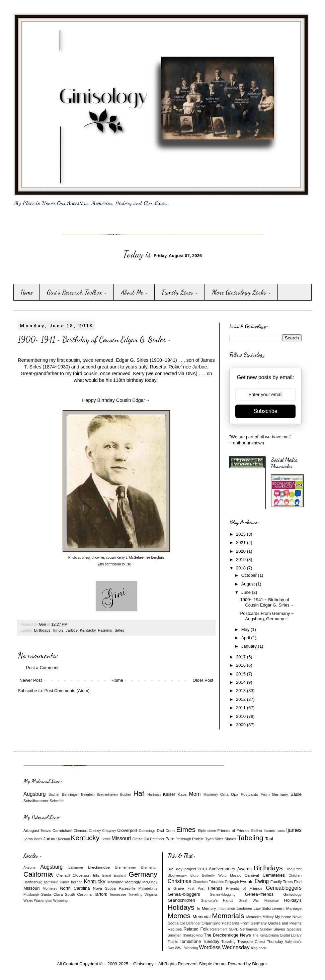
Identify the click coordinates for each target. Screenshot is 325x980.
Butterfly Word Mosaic (222, 876)
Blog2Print (294, 869)
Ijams (28, 839)
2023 (241, 534)
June (247, 592)
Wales (28, 901)
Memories (254, 917)
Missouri (121, 838)
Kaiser (169, 794)
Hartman (154, 795)
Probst (198, 839)
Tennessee (118, 895)
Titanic (173, 942)
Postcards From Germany (264, 794)
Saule (296, 794)
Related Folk (196, 929)
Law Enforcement (269, 908)
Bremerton (149, 867)
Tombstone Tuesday (200, 941)
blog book (259, 948)
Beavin (46, 831)
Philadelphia (148, 889)
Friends (215, 888)
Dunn (170, 830)
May (246, 629)
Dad (160, 830)
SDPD (234, 929)
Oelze (137, 839)
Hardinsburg (33, 882)
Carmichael (62, 830)
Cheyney (109, 831)
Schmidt (57, 801)
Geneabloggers (284, 888)
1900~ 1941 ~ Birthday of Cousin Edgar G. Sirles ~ (266, 602)
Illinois (58, 630)
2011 (241, 708)
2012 (241, 699)
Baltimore (76, 867)
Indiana (77, 882)
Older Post (203, 680)
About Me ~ (134, 292)
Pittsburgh (183, 839)
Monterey (211, 795)
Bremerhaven (107, 795)
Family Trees (282, 882)
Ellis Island (102, 876)
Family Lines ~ (180, 292)
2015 (241, 674)
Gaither (257, 831)
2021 (241, 542)
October (250, 575)
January (250, 646)
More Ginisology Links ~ (241, 292)
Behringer (70, 794)
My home (283, 917)
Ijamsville (51, 882)
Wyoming (60, 901)
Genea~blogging (223, 895)
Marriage (294, 908)
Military (268, 917)
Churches (200, 882)
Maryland (115, 882)
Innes (38, 839)
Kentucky (88, 630)
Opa (235, 794)
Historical (272, 901)
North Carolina (75, 888)
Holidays (181, 907)
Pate (170, 839)
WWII (179, 948)
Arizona (29, 867)
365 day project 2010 (187, 869)
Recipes (175, 929)
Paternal (105, 630)
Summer (174, 935)
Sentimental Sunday (256, 929)
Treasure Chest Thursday (260, 941)
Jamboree (244, 909)
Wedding (191, 948)
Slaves (230, 839)
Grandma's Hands (217, 901)
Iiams (281, 831)
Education (216, 882)
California (38, 874)
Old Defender (154, 839)
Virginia (151, 894)
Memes (179, 916)
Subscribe (265, 411)
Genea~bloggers (184, 894)
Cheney (95, 831)
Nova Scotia (104, 888)
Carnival (252, 875)
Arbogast (31, 830)
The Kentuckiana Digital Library (277, 935)
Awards (245, 869)
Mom (195, 794)
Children (295, 876)
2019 (241, 560)
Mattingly (133, 882)
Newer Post (31, 680)
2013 (241, 691)
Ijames (294, 830)
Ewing (262, 881)
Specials (294, 929)
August (249, 584)
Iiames (269, 830)
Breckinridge (99, 867)
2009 (241, 725)
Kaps (182, 794)
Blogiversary (177, 876)
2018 (241, 568)
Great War (249, 901)
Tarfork (100, 894)
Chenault (81, 831)
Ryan (209, 839)
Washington (43, 901)
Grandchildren (181, 900)
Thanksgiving (192, 935)
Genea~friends (259, 894)
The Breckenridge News (227, 935)
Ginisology (292, 894)
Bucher (126, 795)
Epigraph (232, 882)
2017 (241, 657)
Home (27, 292)
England (120, 876)
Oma (224, 794)
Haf (139, 793)
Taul (269, 839)
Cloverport (127, 830)
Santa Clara (52, 894)
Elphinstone (207, 831)
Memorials (228, 916)
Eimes (186, 829)
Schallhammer (36, 801)
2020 (241, 551)
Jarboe (72, 630)
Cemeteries (274, 875)
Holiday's (293, 900)
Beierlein (88, 795)
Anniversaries (222, 869)
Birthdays (42, 630)
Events (247, 882)
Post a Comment (42, 668)
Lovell (106, 839)
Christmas (179, 881)
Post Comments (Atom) (67, 691)
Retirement (219, 929)
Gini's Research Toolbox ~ (77, 292)
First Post (196, 889)
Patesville (127, 888)
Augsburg (35, 794)
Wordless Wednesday (224, 947)
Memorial (202, 917)
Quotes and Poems (285, 923)
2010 (241, 716)
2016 (241, 665)
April (246, 638)
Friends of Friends (233, 830)
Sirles (119, 630)
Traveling (135, 895)
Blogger (259, 964)
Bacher (54, 795)
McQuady (150, 882)
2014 (241, 682)
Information (226, 909)
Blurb (194, 876)
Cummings (147, 831)
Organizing (211, 923)
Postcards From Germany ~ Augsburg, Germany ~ (267, 616)
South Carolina (78, 894)
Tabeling (250, 838)
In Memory (206, 908)
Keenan (64, 839)
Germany (143, 874)
